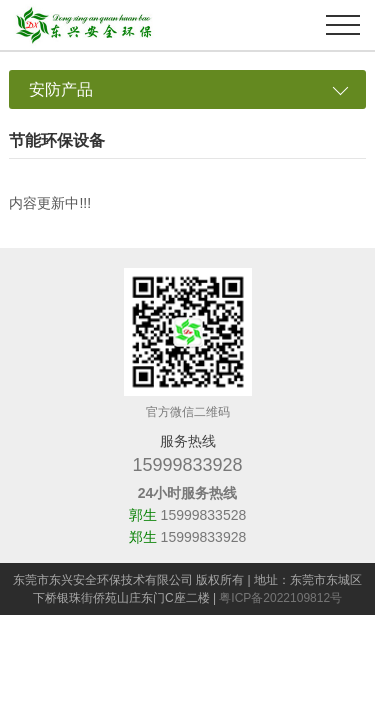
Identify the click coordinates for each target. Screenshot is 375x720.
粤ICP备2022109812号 (280, 598)
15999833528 (204, 515)
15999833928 (187, 465)
